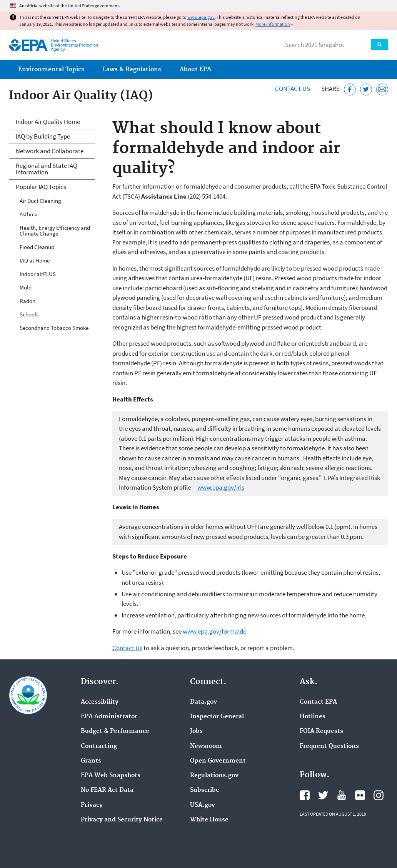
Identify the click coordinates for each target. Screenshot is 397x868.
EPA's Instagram (379, 795)
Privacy (92, 805)
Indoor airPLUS (38, 274)
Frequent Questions (329, 746)
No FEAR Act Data (107, 790)
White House (209, 820)
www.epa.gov (201, 17)
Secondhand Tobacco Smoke (54, 328)
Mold (26, 287)
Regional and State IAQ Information (47, 169)
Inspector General (217, 717)
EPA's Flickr (360, 795)
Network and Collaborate (50, 151)
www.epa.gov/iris (221, 487)
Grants (91, 761)
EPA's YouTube (342, 795)
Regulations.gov (214, 776)
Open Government (218, 761)
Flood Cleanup (37, 247)
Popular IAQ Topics (41, 187)
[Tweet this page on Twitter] (366, 89)
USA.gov (203, 805)
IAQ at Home (35, 260)
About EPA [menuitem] (195, 69)
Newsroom (206, 746)
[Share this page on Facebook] (350, 89)
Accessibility (100, 702)
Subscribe (205, 790)
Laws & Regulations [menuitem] (132, 69)
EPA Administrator (109, 717)
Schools (29, 314)
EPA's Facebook (305, 795)
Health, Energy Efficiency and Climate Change (55, 231)
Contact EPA (318, 702)
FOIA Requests (321, 731)
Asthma (29, 214)
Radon (28, 301)
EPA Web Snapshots (111, 776)
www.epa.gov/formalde (214, 631)
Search (380, 45)
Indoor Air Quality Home (48, 122)
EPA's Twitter (323, 795)
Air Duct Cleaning (40, 201)
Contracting (99, 746)
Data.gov (204, 702)
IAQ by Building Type (43, 136)
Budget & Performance (115, 731)
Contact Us (293, 89)
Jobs (196, 731)
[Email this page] (382, 89)
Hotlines (313, 717)
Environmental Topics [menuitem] (51, 69)
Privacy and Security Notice (122, 820)
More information (273, 24)
